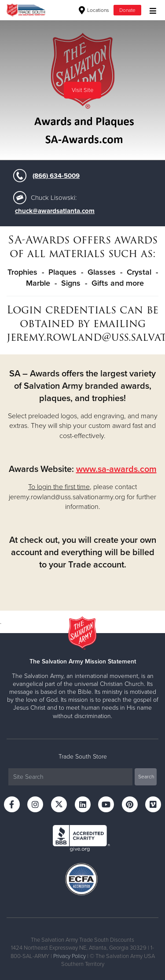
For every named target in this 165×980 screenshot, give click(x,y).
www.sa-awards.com (116, 469)
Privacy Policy (70, 956)
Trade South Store (83, 757)
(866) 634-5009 (56, 176)
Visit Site (82, 90)
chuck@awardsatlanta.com (55, 211)
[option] (82, 90)
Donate (127, 10)
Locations (94, 10)
